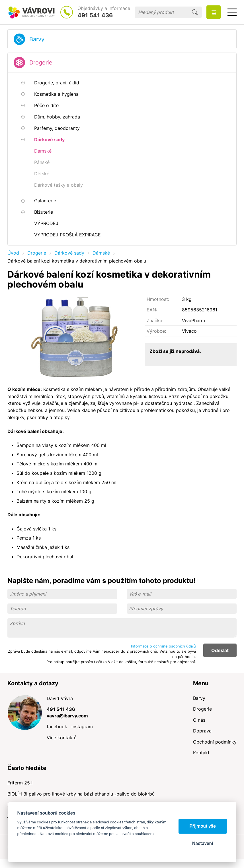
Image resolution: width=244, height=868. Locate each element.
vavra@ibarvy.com (67, 716)
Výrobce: (156, 331)
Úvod (13, 253)
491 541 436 (95, 15)
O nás (199, 720)
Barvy (37, 39)
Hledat (195, 12)
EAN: (152, 310)
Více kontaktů (62, 738)
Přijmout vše (203, 826)
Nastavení (203, 843)
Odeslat (220, 650)
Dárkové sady (69, 253)
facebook (57, 727)
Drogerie (41, 63)
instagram (82, 727)
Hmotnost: (158, 299)
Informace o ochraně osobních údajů (163, 646)
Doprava (202, 731)
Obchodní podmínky (215, 742)
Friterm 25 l (20, 783)
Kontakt (201, 753)
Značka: (155, 320)
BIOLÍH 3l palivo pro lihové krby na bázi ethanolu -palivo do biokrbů (81, 794)
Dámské (101, 253)
